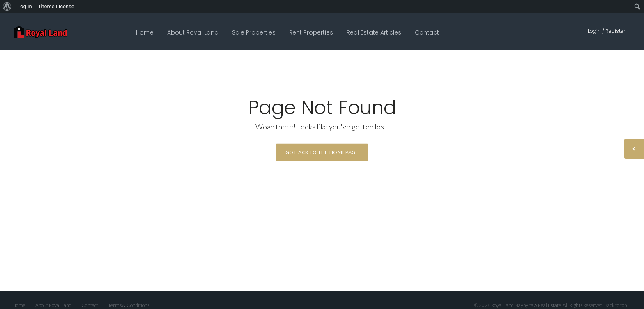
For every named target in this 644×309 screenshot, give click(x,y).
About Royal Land (193, 32)
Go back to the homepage (322, 152)
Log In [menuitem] (25, 6)
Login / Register (606, 31)
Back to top (615, 305)
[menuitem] (7, 7)
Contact (427, 32)
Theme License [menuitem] (56, 6)
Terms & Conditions (129, 305)
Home (145, 32)
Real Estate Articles (374, 32)
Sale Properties (254, 32)
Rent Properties (311, 32)
